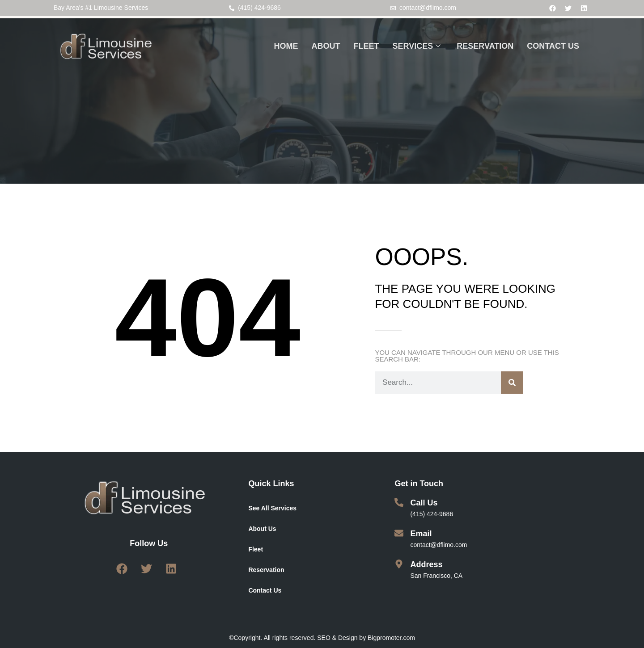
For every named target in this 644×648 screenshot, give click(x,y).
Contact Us (265, 590)
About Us (262, 529)
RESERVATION (485, 46)
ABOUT (326, 46)
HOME (286, 46)
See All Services (272, 508)
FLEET (366, 46)
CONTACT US (553, 46)
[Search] (512, 383)
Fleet (256, 549)
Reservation (266, 570)
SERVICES (417, 46)
